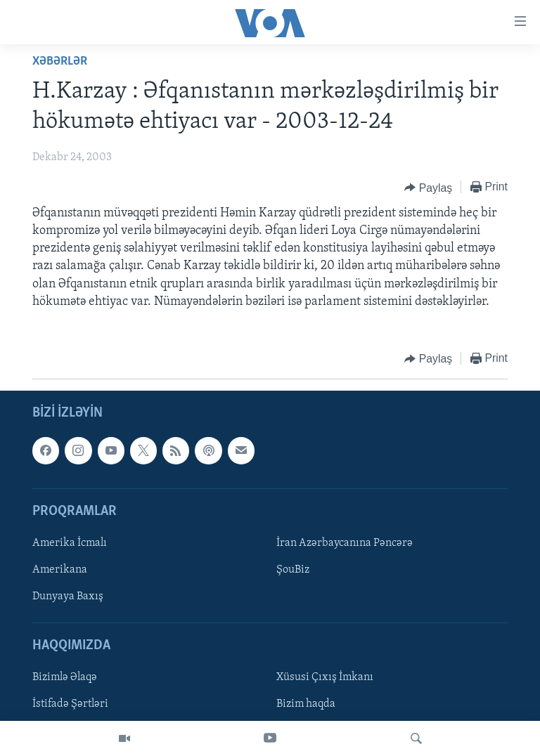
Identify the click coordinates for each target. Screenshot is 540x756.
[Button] (428, 188)
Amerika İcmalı (70, 543)
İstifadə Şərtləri (70, 705)
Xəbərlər (60, 61)
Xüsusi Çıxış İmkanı (325, 678)
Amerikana (60, 570)
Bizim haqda (306, 705)
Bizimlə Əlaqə (65, 678)
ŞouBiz (293, 570)
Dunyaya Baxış (68, 597)
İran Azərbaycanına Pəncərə (345, 543)
